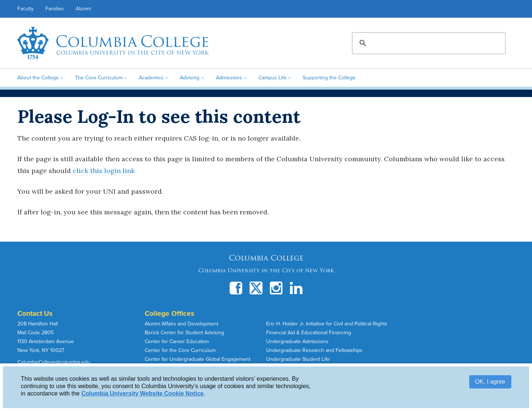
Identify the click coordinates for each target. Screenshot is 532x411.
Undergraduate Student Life (298, 359)
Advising (190, 78)
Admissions (229, 78)
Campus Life (272, 78)
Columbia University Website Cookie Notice (142, 393)
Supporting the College (329, 78)
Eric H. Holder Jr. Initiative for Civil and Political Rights (327, 324)
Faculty (25, 9)
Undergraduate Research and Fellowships (314, 350)
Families (55, 9)
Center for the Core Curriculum (180, 350)
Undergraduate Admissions (297, 341)
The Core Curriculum (99, 78)
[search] (428, 43)
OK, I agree (490, 382)
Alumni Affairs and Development (181, 324)
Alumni (83, 9)
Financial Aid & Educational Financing (309, 333)
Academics (151, 78)
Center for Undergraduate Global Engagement (198, 359)
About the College (38, 78)
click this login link (104, 171)
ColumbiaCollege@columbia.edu (54, 362)
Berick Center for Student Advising (184, 333)
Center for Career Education (177, 341)
